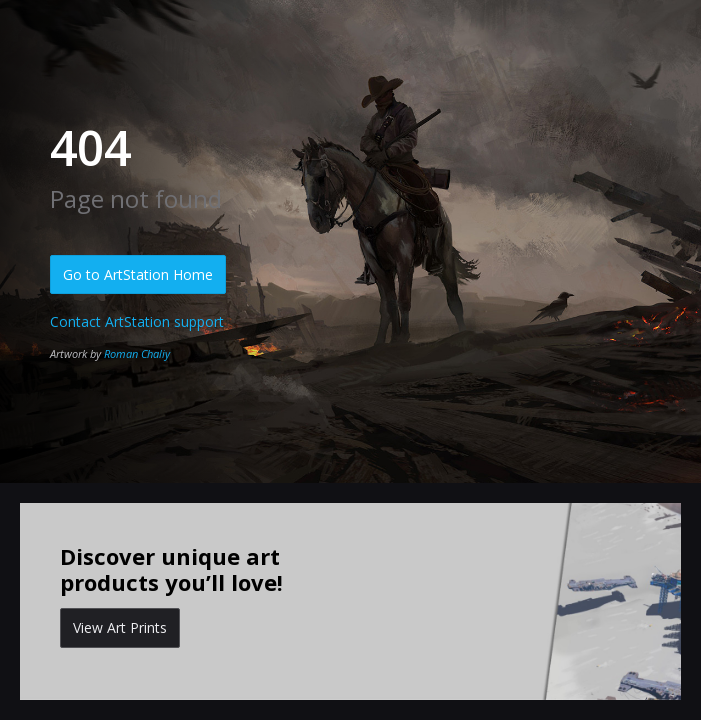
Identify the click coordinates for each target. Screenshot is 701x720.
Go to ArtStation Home (138, 274)
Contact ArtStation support (137, 321)
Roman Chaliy (137, 353)
